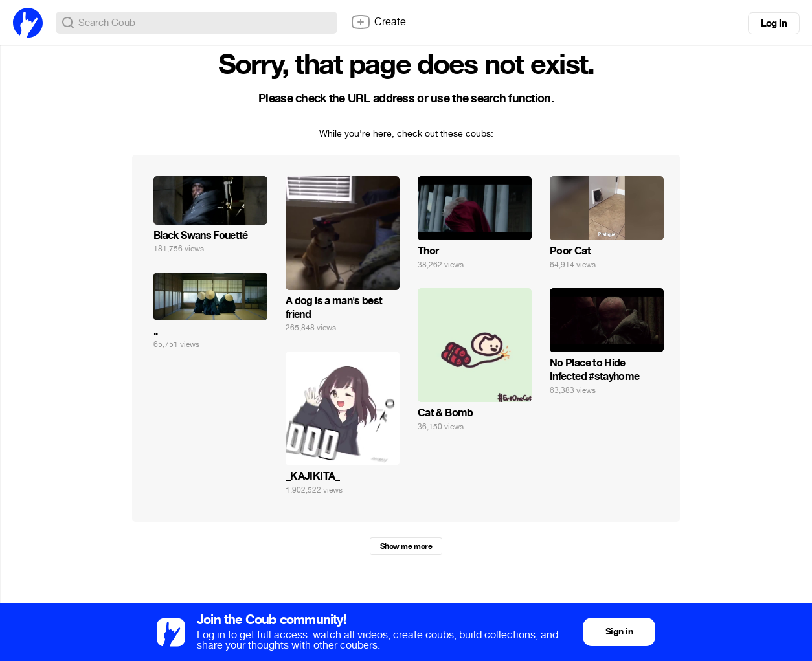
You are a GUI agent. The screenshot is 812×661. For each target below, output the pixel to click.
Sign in (619, 632)
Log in (774, 23)
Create (378, 22)
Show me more (406, 546)
